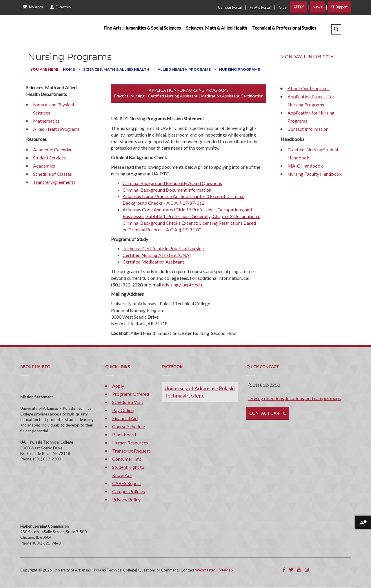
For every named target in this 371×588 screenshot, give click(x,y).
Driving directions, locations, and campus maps (295, 398)
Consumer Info (127, 459)
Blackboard (124, 434)
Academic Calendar (52, 149)
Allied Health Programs (185, 69)
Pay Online (123, 410)
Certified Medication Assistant (153, 262)
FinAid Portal (260, 7)
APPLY (299, 7)
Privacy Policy (126, 499)
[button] (336, 29)
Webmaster (205, 570)
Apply (118, 386)
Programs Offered (131, 394)
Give (283, 7)
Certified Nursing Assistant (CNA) (157, 255)
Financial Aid (125, 418)
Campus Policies (129, 491)
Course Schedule (129, 426)
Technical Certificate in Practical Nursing (163, 248)
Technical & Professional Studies (284, 28)
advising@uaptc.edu (182, 285)
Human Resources (130, 443)
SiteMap (226, 570)
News (317, 7)
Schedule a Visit (128, 402)
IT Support (339, 7)
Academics (44, 166)
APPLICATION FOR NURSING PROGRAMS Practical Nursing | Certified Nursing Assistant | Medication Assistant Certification (189, 93)
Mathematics (46, 121)
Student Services (49, 158)
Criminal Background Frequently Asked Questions (172, 183)
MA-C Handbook (305, 166)
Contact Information (308, 129)
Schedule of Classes (52, 174)
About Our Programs (309, 88)
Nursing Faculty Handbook (315, 174)
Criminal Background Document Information (167, 190)
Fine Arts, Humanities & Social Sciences (142, 28)
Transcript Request (131, 451)
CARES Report (127, 483)
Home (69, 69)
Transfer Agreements (54, 182)
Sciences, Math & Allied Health (217, 28)
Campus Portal (230, 7)
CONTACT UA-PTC (268, 413)
